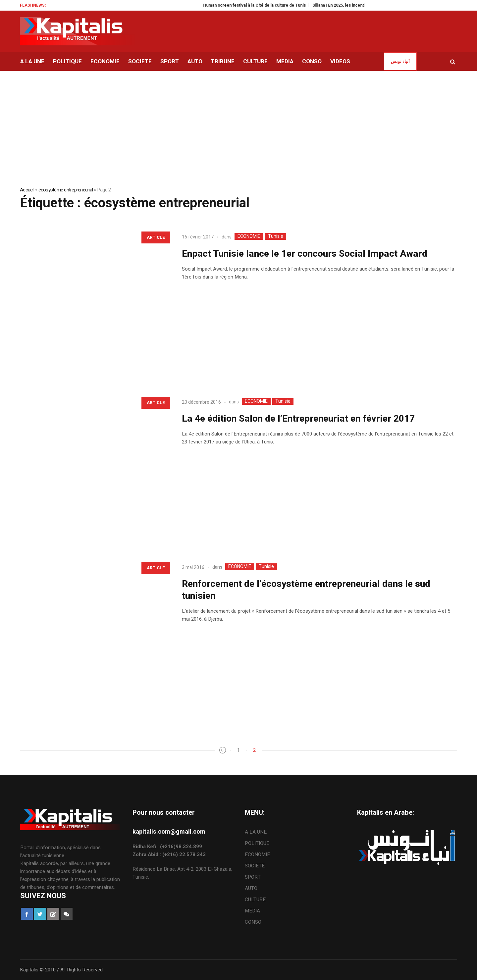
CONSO (253, 922)
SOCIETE (255, 866)
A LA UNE (256, 832)
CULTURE (255, 900)
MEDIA (252, 911)
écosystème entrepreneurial (66, 190)
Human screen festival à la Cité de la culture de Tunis (263, 5)
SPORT (253, 877)
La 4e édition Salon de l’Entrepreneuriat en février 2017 (298, 419)
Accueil (27, 190)
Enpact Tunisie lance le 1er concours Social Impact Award (305, 254)
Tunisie (276, 236)
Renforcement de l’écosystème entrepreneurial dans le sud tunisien (306, 590)
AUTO (251, 888)
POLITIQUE (257, 843)
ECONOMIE (249, 236)
